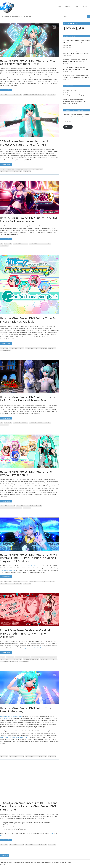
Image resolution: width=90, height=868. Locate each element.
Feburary (52, 833)
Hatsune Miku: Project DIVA (20, 244)
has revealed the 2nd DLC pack (30, 566)
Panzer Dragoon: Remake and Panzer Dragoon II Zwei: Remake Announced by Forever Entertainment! (76, 43)
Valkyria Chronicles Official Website (73, 99)
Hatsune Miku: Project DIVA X (31, 659)
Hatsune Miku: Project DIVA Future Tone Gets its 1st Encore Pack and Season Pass (29, 399)
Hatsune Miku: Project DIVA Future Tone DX (35, 95)
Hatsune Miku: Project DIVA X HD (49, 659)
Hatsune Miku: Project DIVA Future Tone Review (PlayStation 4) (26, 473)
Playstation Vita (24, 661)
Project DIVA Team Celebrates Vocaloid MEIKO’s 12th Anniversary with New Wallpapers (25, 633)
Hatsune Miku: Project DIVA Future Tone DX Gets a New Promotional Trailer (28, 62)
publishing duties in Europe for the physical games (14, 737)
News (60, 7)
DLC (2, 244)
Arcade (2, 657)
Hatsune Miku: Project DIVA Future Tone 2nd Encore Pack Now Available (29, 320)
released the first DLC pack (8, 570)
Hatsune (3, 169)
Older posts (4, 856)
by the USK (7, 718)
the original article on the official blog (32, 648)
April (1, 835)
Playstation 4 (51, 95)
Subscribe (68, 127)
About (76, 7)
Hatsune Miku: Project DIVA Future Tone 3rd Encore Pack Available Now (28, 220)
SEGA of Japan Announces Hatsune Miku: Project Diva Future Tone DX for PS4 (26, 143)
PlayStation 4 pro (5, 350)
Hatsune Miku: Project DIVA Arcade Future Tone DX (29, 169)
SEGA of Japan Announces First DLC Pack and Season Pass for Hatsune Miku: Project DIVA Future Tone (29, 806)
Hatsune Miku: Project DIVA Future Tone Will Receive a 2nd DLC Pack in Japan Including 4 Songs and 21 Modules (28, 558)
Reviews (68, 7)
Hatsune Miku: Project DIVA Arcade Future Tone (29, 506)
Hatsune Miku (10, 169)
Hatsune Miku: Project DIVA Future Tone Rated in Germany (26, 710)
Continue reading (6, 90)
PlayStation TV (14, 661)
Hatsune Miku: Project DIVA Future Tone (11, 95)
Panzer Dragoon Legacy (70, 91)
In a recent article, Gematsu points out (11, 716)
